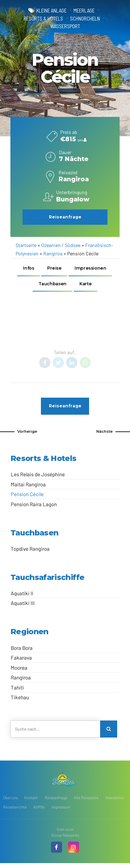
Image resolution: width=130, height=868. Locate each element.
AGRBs (39, 809)
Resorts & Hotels (43, 18)
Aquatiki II (22, 595)
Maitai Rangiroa (28, 486)
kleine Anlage (51, 10)
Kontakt (31, 799)
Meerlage (84, 10)
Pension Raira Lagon (34, 505)
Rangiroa (53, 253)
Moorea (19, 669)
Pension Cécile (27, 496)
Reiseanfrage (56, 799)
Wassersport (65, 26)
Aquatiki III (23, 605)
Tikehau (20, 699)
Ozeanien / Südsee (61, 245)
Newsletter (115, 799)
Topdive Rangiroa (30, 550)
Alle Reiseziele (86, 799)
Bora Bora (22, 649)
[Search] (109, 731)
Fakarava (21, 659)
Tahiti (17, 689)
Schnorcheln (85, 18)
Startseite (26, 245)
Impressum (61, 809)
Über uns (10, 799)
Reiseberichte (15, 809)
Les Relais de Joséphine (38, 476)
